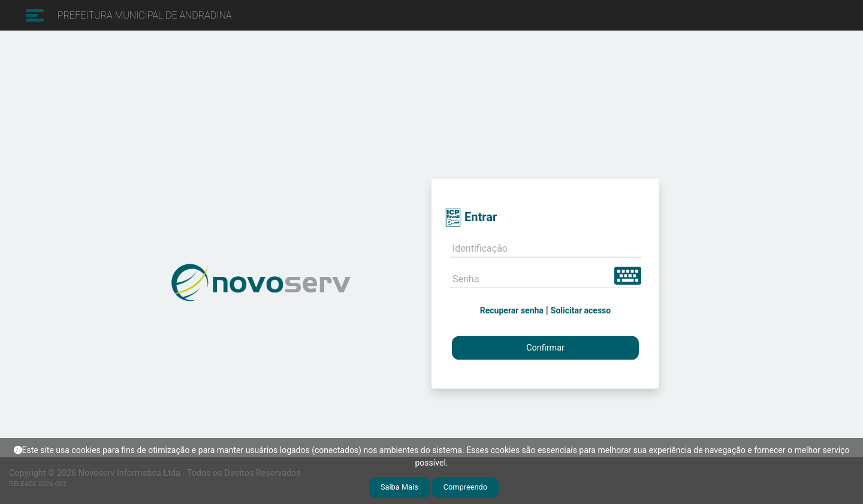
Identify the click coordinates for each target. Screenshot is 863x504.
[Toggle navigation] (34, 15)
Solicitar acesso (581, 310)
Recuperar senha (512, 310)
